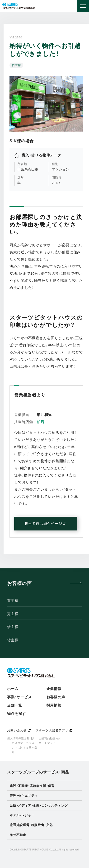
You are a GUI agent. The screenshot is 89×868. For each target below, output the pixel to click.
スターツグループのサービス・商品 (38, 772)
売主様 (13, 614)
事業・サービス (19, 697)
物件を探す (16, 714)
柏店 (41, 422)
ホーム (13, 689)
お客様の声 (56, 697)
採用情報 (54, 705)
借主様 (13, 627)
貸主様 (13, 640)
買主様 (13, 601)
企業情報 (54, 689)
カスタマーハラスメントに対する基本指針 (24, 747)
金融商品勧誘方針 (50, 738)
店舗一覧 (15, 705)
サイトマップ (47, 743)
